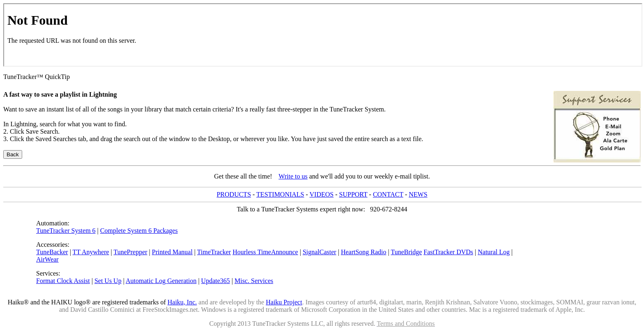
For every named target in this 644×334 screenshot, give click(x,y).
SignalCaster (320, 252)
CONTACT (388, 194)
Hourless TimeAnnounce (265, 252)
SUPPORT (353, 194)
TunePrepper (130, 252)
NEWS (418, 194)
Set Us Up (108, 281)
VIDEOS (322, 194)
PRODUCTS (234, 194)
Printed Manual (172, 252)
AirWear (47, 259)
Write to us (293, 176)
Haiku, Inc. (182, 302)
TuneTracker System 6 (66, 231)
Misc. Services (254, 281)
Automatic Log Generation (161, 281)
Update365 (216, 281)
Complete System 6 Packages (139, 231)
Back (13, 154)
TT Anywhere (91, 252)
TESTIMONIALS (280, 194)
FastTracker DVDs (448, 252)
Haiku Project (284, 302)
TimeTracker (214, 252)
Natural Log (494, 252)
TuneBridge (406, 252)
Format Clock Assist (63, 281)
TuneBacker (52, 252)
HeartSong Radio (364, 252)
